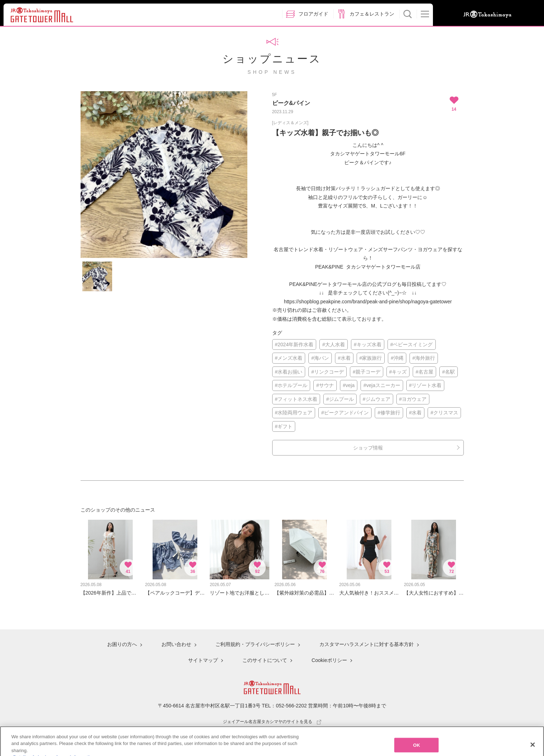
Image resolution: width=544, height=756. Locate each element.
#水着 (344, 358)
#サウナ (325, 385)
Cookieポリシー (329, 660)
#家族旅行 (371, 358)
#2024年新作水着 (294, 344)
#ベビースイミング (412, 344)
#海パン (320, 358)
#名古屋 (424, 372)
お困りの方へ (122, 644)
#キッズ (398, 372)
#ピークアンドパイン (345, 413)
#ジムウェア (377, 399)
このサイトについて (265, 660)
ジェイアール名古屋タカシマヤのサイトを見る (272, 722)
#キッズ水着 (368, 344)
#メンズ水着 (289, 358)
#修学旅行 (389, 413)
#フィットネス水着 (296, 399)
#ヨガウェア (413, 399)
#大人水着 (334, 344)
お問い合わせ (176, 644)
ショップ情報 (368, 448)
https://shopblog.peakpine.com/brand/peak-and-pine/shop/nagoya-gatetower (368, 302)
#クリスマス (444, 413)
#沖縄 (397, 358)
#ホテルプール (291, 385)
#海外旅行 (424, 358)
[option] (164, 175)
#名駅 (449, 372)
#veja (349, 385)
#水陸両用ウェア (294, 413)
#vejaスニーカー (382, 385)
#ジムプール (340, 399)
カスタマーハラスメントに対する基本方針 (367, 644)
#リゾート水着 (425, 385)
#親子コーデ (367, 372)
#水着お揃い (289, 372)
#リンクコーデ (328, 372)
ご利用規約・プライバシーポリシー (255, 644)
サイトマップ (203, 660)
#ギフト (284, 426)
